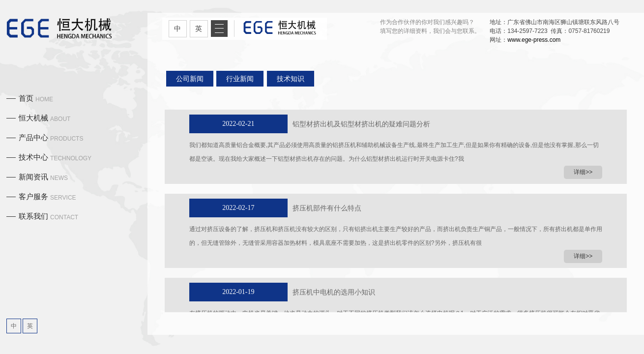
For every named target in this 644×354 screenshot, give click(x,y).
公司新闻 (190, 79)
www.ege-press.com (534, 40)
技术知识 (291, 79)
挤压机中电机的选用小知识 (334, 292)
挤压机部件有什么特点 (327, 208)
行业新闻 (240, 79)
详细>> (583, 172)
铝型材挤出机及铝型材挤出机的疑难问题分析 (361, 124)
